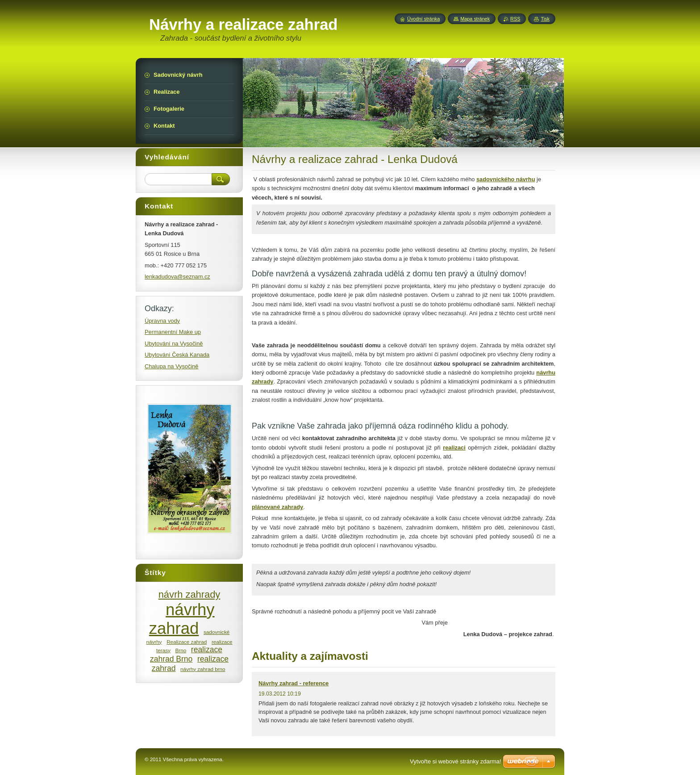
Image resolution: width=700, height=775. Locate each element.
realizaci (454, 448)
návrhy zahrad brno (203, 669)
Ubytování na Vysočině (174, 344)
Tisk (545, 19)
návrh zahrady (190, 594)
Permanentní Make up (173, 332)
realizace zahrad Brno (186, 654)
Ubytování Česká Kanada (177, 355)
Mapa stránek (475, 19)
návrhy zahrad (182, 619)
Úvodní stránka (423, 19)
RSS (515, 19)
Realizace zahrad (187, 642)
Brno (181, 650)
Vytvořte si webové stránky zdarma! (456, 761)
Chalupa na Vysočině (171, 366)
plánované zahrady (277, 507)
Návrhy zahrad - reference (294, 683)
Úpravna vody (162, 321)
